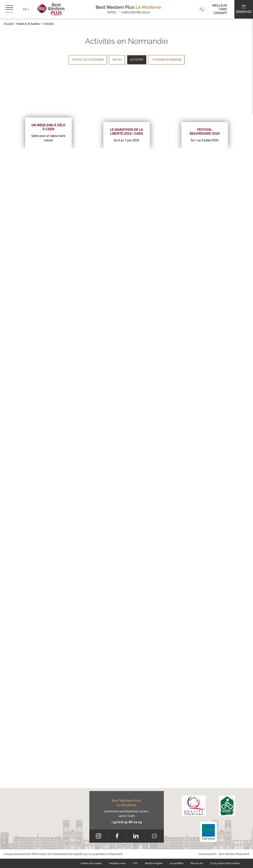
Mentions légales (154, 863)
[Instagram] (99, 836)
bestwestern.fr (208, 854)
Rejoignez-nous (117, 863)
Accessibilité (177, 863)
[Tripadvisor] (154, 836)
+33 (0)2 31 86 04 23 (126, 822)
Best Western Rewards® (234, 854)
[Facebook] (117, 836)
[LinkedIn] (136, 836)
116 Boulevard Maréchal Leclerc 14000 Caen (126, 814)
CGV (135, 863)
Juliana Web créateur (229, 863)
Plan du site (197, 863)
